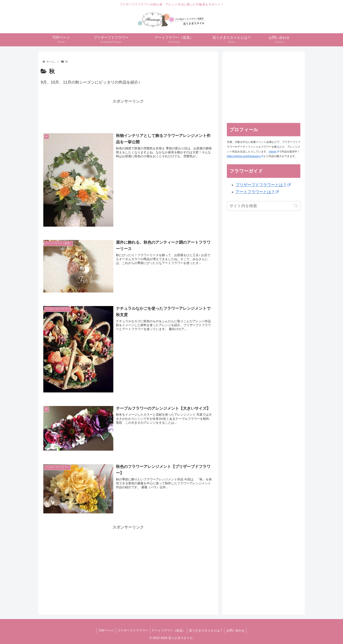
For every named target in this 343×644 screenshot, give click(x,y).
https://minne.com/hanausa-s (245, 156)
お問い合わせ (237, 630)
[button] (296, 206)
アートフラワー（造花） (168, 630)
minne (274, 152)
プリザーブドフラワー (132, 630)
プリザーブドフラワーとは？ (263, 185)
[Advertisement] (128, 115)
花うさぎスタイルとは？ (207, 630)
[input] (264, 206)
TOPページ (104, 630)
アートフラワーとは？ (257, 192)
